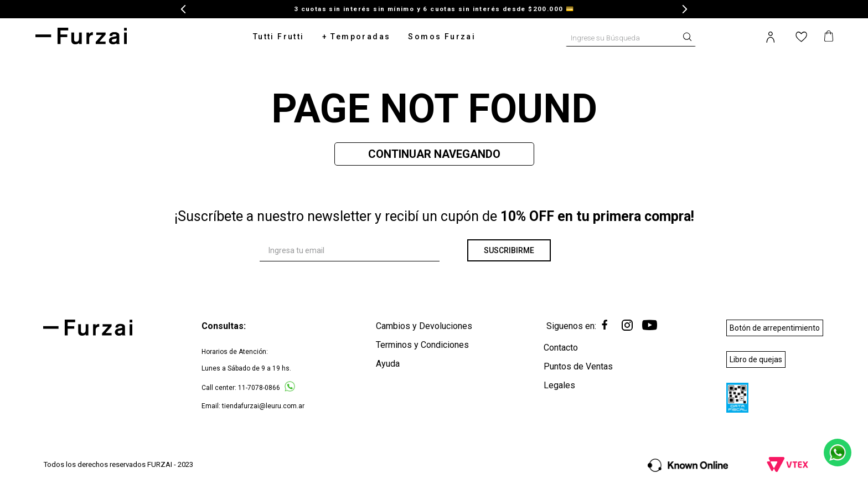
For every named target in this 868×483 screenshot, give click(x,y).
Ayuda (388, 364)
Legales (559, 385)
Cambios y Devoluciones (424, 326)
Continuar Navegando (434, 154)
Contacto (561, 348)
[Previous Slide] (184, 9)
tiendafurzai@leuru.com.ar (263, 406)
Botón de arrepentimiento (775, 328)
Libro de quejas (756, 359)
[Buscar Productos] (690, 36)
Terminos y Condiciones (422, 345)
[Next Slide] (684, 9)
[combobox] (631, 36)
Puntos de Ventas (578, 366)
